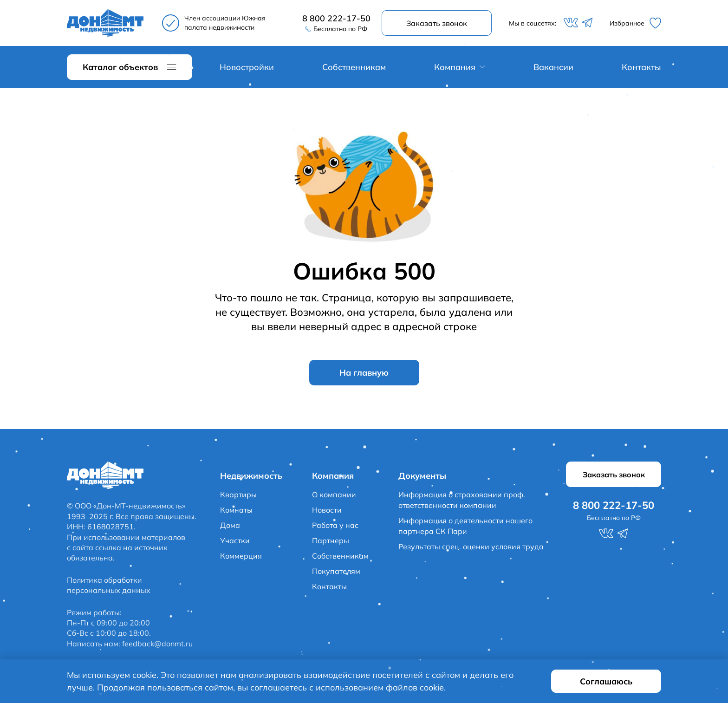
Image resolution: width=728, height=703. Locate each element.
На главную (364, 373)
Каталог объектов (120, 67)
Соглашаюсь (606, 681)
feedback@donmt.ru (157, 644)
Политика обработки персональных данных (109, 585)
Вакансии (553, 67)
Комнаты (236, 510)
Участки (235, 540)
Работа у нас (335, 525)
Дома (230, 525)
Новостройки (247, 67)
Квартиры (238, 495)
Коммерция (241, 556)
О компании (334, 495)
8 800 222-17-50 (336, 18)
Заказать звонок (437, 23)
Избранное (635, 23)
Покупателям (336, 571)
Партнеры (331, 540)
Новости (327, 510)
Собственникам (354, 67)
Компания (455, 67)
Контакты (641, 67)
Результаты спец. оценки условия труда (471, 547)
